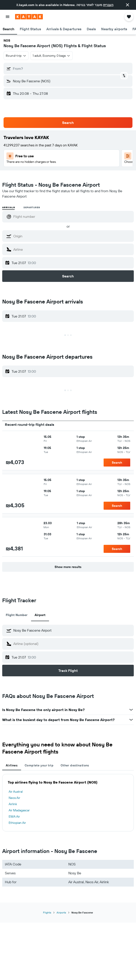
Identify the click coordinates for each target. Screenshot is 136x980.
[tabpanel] (68, 803)
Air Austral (16, 792)
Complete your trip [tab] (39, 765)
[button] (128, 5)
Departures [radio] (32, 207)
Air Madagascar (19, 810)
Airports (61, 912)
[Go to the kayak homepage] (29, 17)
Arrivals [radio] (8, 207)
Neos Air (14, 798)
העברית (108, 5)
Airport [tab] (40, 615)
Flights (47, 912)
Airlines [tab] (12, 765)
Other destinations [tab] (75, 765)
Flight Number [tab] (17, 615)
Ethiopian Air (17, 823)
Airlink (13, 804)
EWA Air (14, 816)
